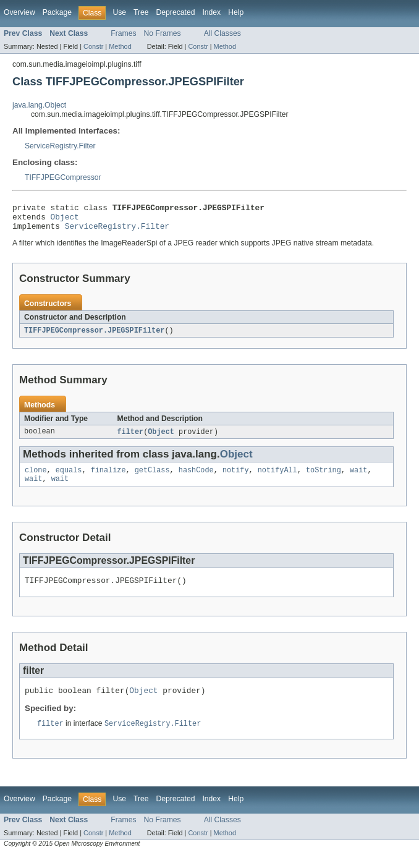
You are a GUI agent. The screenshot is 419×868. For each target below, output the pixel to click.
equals (69, 478)
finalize (108, 478)
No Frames (163, 33)
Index (211, 12)
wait (358, 478)
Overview (19, 12)
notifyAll (277, 478)
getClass (152, 478)
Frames (123, 33)
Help (236, 12)
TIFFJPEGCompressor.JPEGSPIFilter (94, 336)
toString (324, 478)
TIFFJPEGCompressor (63, 177)
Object (65, 220)
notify (236, 478)
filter (131, 438)
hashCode (196, 478)
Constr (93, 46)
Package (57, 12)
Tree (141, 12)
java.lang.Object (39, 105)
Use (119, 12)
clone (36, 478)
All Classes (222, 33)
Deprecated (176, 12)
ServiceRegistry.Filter (60, 146)
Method (120, 46)
